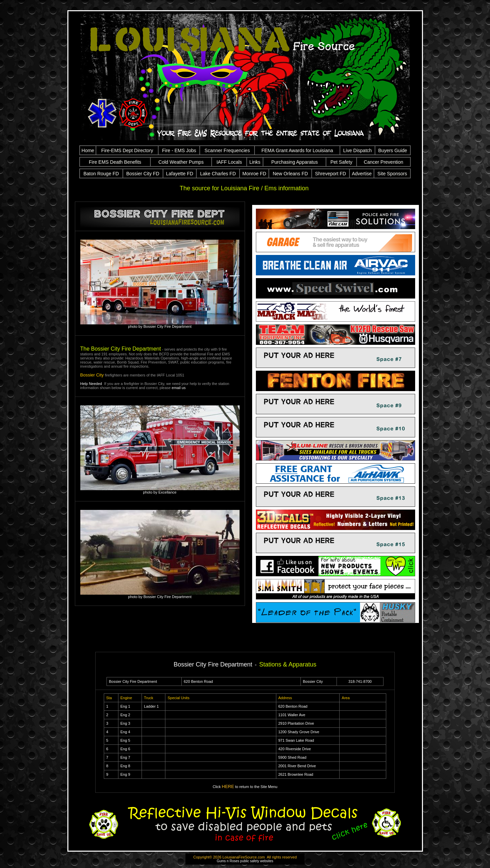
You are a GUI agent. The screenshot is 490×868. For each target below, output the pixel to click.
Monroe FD (254, 174)
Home (88, 150)
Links (255, 162)
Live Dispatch (358, 150)
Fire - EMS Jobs (179, 150)
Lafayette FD (180, 174)
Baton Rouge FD (101, 174)
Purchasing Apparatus (295, 162)
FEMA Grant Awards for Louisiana (297, 150)
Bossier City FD (143, 174)
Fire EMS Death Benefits (115, 162)
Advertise (362, 174)
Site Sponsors (392, 174)
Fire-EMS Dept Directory (127, 150)
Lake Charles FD (218, 174)
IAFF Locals (229, 162)
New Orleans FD (290, 174)
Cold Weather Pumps (181, 162)
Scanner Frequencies (227, 150)
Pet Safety (341, 162)
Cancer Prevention (383, 162)
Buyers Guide (393, 150)
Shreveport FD (331, 174)
